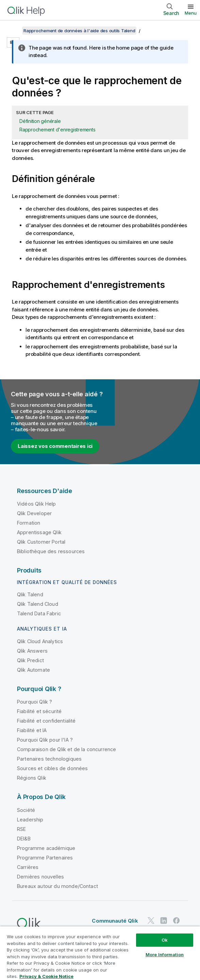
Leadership (30, 820)
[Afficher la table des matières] (14, 31)
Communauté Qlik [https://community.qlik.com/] (115, 921)
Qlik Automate (34, 670)
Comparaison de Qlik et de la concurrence (66, 749)
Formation (29, 523)
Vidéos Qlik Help (37, 504)
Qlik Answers (32, 651)
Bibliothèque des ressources (51, 551)
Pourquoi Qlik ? (35, 702)
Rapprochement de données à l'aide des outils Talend (79, 31)
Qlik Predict (30, 660)
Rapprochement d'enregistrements (57, 130)
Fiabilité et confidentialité (46, 721)
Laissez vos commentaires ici (55, 446)
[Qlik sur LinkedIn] (164, 920)
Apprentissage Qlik (39, 532)
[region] (100, 953)
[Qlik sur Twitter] (151, 920)
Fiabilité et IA (32, 730)
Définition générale (40, 121)
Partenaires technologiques (49, 759)
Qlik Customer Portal (41, 542)
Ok (165, 940)
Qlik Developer (34, 513)
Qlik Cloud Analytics (40, 641)
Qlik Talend (30, 594)
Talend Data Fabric (39, 613)
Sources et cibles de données (52, 768)
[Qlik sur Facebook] (177, 920)
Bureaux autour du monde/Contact (57, 886)
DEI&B (24, 839)
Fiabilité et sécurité (39, 711)
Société (26, 810)
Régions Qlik (32, 778)
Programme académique (46, 848)
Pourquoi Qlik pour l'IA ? (45, 740)
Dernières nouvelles (40, 877)
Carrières (28, 867)
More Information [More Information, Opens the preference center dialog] (165, 955)
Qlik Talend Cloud (38, 604)
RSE (21, 829)
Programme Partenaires (45, 858)
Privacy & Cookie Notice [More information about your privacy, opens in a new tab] (46, 976)
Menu (191, 13)
